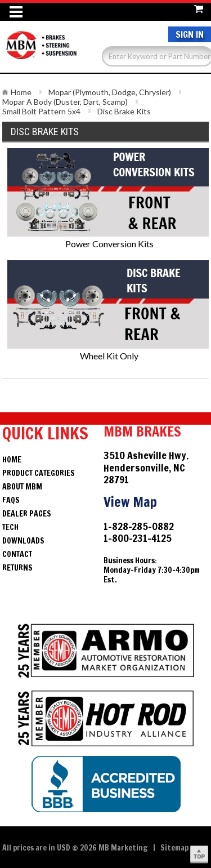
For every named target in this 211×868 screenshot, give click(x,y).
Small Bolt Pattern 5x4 (41, 111)
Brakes (42, 51)
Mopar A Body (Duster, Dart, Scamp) (65, 102)
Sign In (190, 34)
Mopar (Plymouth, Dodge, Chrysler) (110, 92)
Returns (17, 568)
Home (21, 92)
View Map (130, 502)
